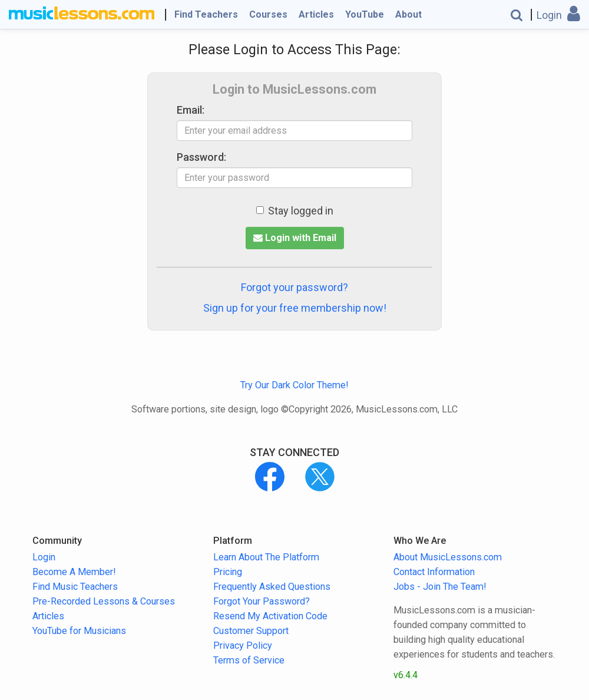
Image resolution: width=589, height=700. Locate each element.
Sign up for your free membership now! (295, 308)
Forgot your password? (294, 287)
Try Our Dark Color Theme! (294, 385)
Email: (191, 110)
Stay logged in (295, 211)
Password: (201, 157)
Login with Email (295, 238)
